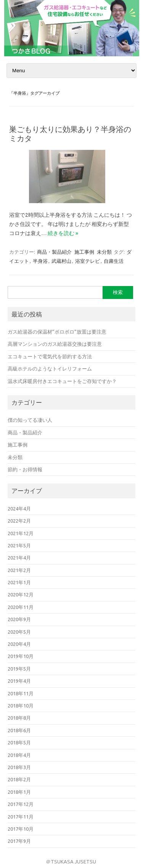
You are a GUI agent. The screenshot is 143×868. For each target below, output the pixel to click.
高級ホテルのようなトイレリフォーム (50, 369)
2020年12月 (21, 595)
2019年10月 (21, 656)
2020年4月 (19, 644)
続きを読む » (63, 233)
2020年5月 (19, 632)
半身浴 (40, 261)
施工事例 (84, 252)
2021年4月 (19, 558)
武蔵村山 (61, 261)
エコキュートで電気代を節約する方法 (50, 356)
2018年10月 (21, 706)
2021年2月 (19, 570)
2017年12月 (21, 804)
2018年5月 (19, 742)
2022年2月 (19, 521)
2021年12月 (21, 533)
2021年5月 (19, 545)
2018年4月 (19, 755)
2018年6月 (19, 730)
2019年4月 (19, 681)
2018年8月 (19, 718)
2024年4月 (19, 509)
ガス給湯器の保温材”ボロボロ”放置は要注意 (57, 332)
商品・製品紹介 (54, 252)
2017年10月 (21, 829)
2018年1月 (19, 792)
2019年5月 (19, 669)
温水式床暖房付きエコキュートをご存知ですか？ (62, 381)
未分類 (104, 252)
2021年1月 (19, 582)
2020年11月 (21, 607)
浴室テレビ (88, 261)
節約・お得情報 (25, 469)
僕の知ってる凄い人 (30, 420)
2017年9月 (19, 841)
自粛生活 (114, 261)
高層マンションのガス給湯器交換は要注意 (55, 344)
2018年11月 (21, 693)
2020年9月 (19, 619)
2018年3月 (19, 767)
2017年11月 (21, 817)
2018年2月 (19, 779)
